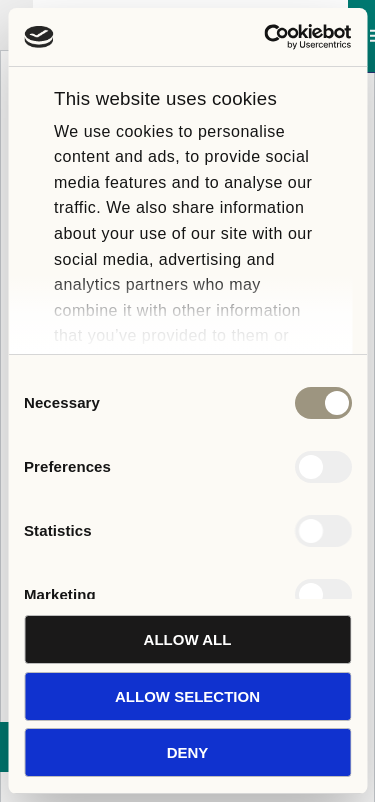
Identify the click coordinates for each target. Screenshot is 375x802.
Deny (188, 752)
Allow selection (187, 696)
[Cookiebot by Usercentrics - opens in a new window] (266, 37)
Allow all (188, 639)
